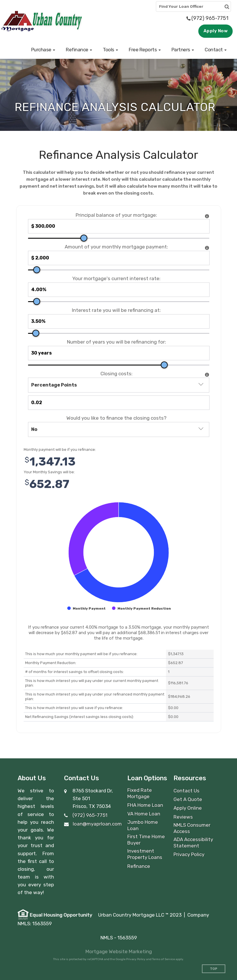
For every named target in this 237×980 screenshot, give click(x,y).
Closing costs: (116, 374)
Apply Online (188, 808)
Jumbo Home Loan (143, 825)
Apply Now (216, 31)
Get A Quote (188, 799)
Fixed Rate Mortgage (140, 793)
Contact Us (186, 791)
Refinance (139, 866)
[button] (43, 50)
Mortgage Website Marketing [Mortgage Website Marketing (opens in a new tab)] (119, 951)
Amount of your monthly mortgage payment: (116, 247)
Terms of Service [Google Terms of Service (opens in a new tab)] (164, 959)
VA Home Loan (144, 814)
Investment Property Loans (145, 854)
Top (214, 969)
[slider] (84, 238)
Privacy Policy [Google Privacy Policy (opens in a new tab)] (136, 959)
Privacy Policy (189, 854)
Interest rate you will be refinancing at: (116, 310)
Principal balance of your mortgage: (116, 215)
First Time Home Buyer (146, 840)
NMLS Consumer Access (192, 828)
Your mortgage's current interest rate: (116, 279)
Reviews (183, 817)
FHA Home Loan (145, 805)
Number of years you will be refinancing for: (116, 342)
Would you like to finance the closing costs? (116, 418)
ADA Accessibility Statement (193, 843)
